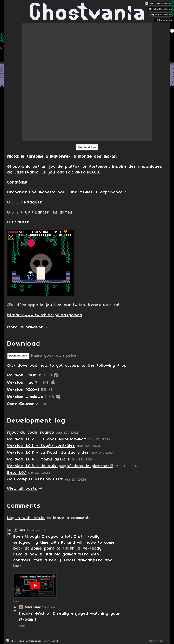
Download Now (87, 147)
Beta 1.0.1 (17, 473)
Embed (55, 641)
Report (46, 641)
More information (27, 327)
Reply (17, 601)
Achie (23, 530)
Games (152, 641)
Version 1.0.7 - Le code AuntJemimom (47, 439)
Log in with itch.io (26, 518)
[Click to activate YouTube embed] (35, 585)
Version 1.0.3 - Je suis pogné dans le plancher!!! (60, 466)
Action (160, 641)
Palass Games (33, 607)
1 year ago (34, 530)
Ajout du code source (31, 433)
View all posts (23, 489)
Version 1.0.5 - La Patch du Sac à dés (48, 453)
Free (167, 641)
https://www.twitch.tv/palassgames (45, 315)
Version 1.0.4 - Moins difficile (39, 459)
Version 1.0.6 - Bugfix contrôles (41, 446)
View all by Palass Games (29, 641)
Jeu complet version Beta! (35, 479)
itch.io (13, 641)
